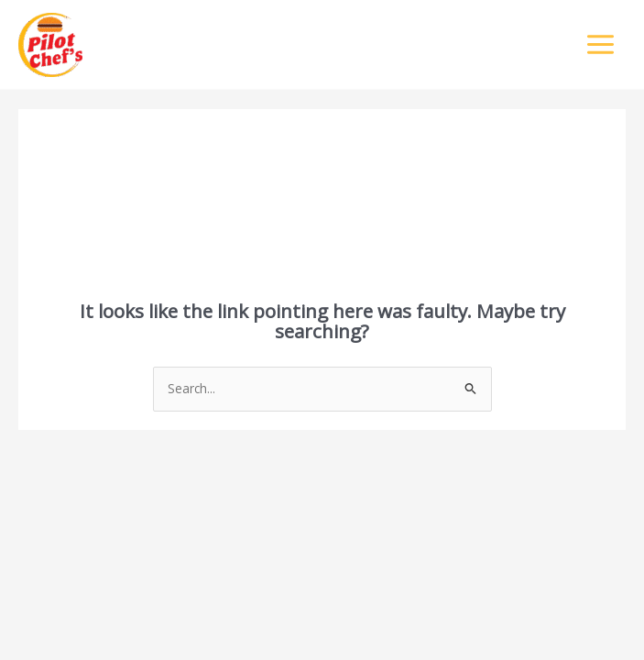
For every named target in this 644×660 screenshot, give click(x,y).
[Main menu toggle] (601, 45)
